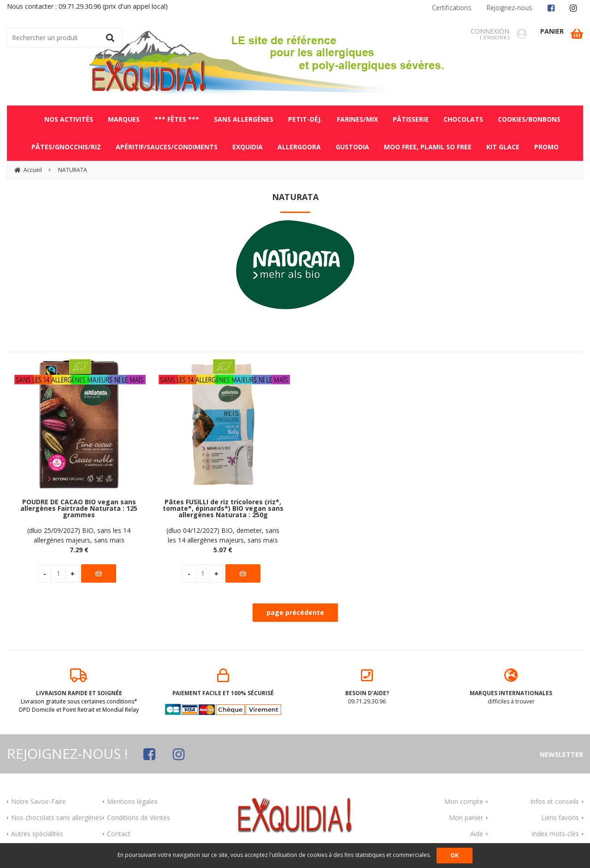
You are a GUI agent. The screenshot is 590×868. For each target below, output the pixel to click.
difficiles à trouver (511, 687)
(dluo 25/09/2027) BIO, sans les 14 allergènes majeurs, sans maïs (79, 535)
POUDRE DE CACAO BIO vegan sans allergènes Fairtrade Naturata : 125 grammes (79, 509)
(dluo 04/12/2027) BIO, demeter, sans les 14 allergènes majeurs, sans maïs (223, 535)
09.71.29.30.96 (367, 687)
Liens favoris (560, 818)
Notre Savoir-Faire (38, 801)
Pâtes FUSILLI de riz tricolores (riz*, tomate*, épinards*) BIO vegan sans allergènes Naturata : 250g (223, 509)
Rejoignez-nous (510, 8)
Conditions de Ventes (139, 818)
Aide (477, 834)
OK (454, 855)
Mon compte (464, 801)
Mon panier (466, 818)
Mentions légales (132, 801)
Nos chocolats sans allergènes (57, 818)
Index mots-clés (555, 834)
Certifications (452, 8)
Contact (119, 834)
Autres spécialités (37, 834)
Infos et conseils (555, 801)
